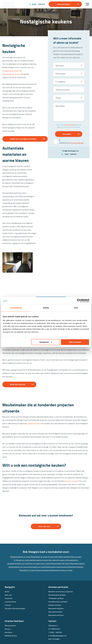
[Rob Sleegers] (8, 4)
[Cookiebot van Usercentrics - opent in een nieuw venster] (79, 301)
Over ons (8, 577)
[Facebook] (50, 626)
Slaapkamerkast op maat (20, 539)
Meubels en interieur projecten (61, 573)
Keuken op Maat (55, 587)
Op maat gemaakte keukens (59, 539)
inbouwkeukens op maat (12, 75)
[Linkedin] (55, 626)
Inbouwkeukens (72, 542)
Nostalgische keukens (57, 542)
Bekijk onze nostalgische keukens (24, 140)
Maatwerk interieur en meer (62, 552)
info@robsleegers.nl (71, 151)
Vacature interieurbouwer (15, 590)
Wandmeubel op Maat (57, 577)
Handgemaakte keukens (39, 542)
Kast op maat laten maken (40, 546)
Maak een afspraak (18, 365)
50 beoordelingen (77, 143)
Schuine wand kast (43, 552)
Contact (8, 587)
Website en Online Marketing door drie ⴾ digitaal (19, 640)
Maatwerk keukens (76, 549)
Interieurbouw (10, 584)
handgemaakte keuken (11, 71)
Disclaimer (56, 637)
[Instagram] (59, 626)
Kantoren (9, 614)
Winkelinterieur (11, 618)
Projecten (9, 580)
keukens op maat (72, 463)
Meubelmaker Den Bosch (60, 546)
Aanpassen (46, 342)
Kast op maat (76, 539)
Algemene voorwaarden (28, 637)
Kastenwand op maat (36, 549)
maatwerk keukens (34, 405)
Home (7, 573)
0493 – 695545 (39, 4)
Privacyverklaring (44, 637)
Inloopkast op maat (27, 552)
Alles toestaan (75, 342)
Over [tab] (76, 308)
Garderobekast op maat (18, 549)
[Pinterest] (64, 626)
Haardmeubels (62, 549)
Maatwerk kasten (78, 546)
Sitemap (65, 637)
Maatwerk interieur (56, 597)
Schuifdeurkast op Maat (58, 584)
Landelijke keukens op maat (18, 546)
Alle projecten (10, 607)
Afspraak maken (63, 4)
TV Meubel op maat (21, 542)
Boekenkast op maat (39, 539)
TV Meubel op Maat (56, 580)
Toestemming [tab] (16, 308)
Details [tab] (46, 308)
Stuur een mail (44, 508)
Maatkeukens (51, 549)
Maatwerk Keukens (56, 590)
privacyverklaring (69, 125)
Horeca (8, 611)
